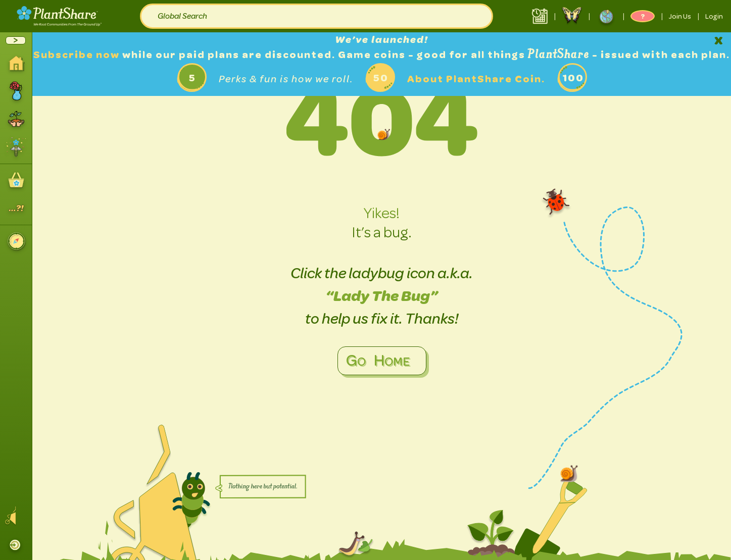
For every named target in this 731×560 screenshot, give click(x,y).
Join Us (680, 16)
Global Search (182, 16)
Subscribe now (78, 55)
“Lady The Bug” (382, 296)
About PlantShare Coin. (476, 79)
